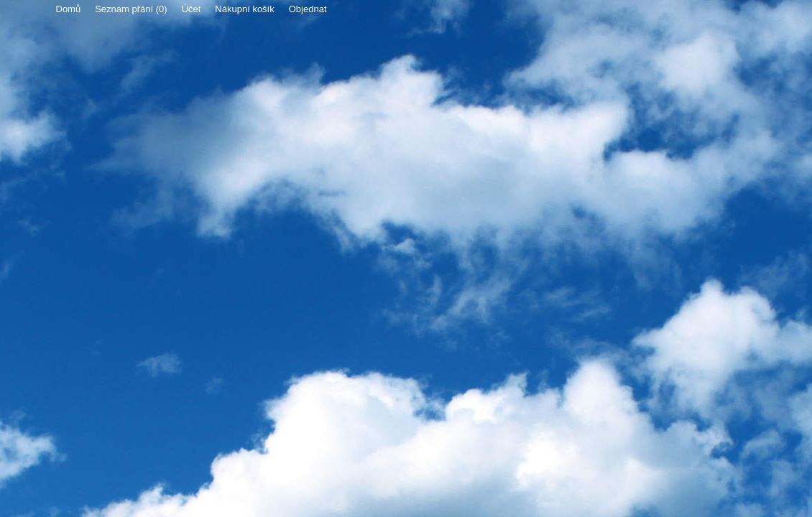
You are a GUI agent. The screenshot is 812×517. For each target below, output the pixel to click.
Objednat (308, 9)
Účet (192, 9)
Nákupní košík (244, 9)
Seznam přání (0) (131, 9)
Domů (69, 9)
